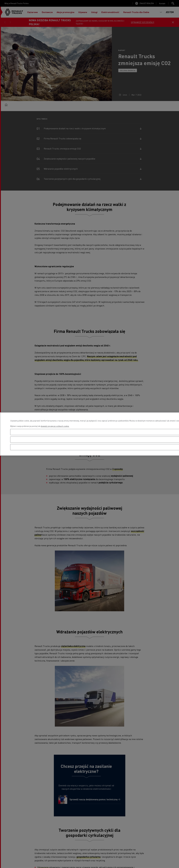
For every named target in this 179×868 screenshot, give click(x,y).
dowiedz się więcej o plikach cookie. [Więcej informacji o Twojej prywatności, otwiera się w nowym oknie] (55, 426)
